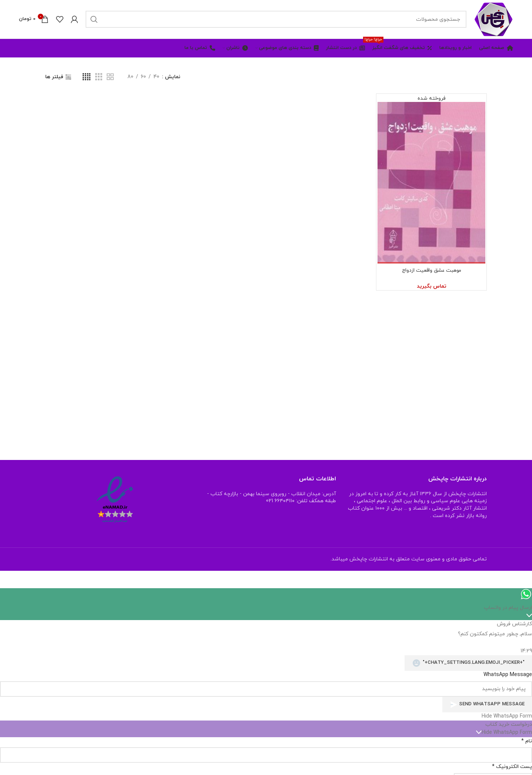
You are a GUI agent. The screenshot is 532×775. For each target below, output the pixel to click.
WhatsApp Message (508, 675)
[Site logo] (493, 19)
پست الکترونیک (512, 767)
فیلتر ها (54, 77)
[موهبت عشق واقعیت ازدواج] (431, 179)
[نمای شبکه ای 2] (110, 77)
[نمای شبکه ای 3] (99, 77)
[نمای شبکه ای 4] (87, 77)
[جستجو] (276, 19)
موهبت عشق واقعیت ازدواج (432, 271)
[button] (266, 716)
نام (527, 741)
